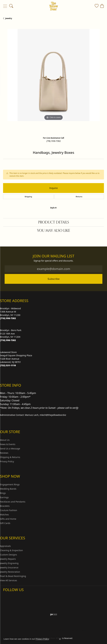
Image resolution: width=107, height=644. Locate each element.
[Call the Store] (8, 318)
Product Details (54, 222)
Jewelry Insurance (9, 567)
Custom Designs (8, 555)
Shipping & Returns (10, 457)
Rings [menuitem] (3, 493)
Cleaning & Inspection (11, 550)
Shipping (28, 197)
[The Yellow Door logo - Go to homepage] (53, 6)
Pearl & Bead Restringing (13, 576)
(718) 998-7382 (53, 141)
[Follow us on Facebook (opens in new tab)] (14, 596)
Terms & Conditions (57, 630)
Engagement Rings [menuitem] (10, 484)
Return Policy (23, 630)
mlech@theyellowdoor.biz (53, 415)
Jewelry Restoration (10, 572)
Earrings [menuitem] (4, 497)
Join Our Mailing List (53, 256)
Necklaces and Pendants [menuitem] (13, 502)
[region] (53, 79)
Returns (79, 197)
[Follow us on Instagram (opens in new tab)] (6, 596)
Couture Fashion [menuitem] (9, 510)
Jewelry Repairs (8, 559)
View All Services (9, 580)
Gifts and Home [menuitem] (8, 519)
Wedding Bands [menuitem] (8, 489)
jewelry (9, 18)
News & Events (8, 444)
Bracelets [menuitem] (5, 506)
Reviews (4, 453)
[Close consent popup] (60, 639)
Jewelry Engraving (9, 563)
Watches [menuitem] (4, 515)
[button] (11, 6)
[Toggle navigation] (5, 6)
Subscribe (54, 279)
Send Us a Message (10, 449)
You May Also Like (54, 231)
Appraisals (5, 546)
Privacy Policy (7, 461)
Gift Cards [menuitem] (5, 523)
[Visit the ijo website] (53, 615)
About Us (5, 440)
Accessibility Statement (79, 630)
